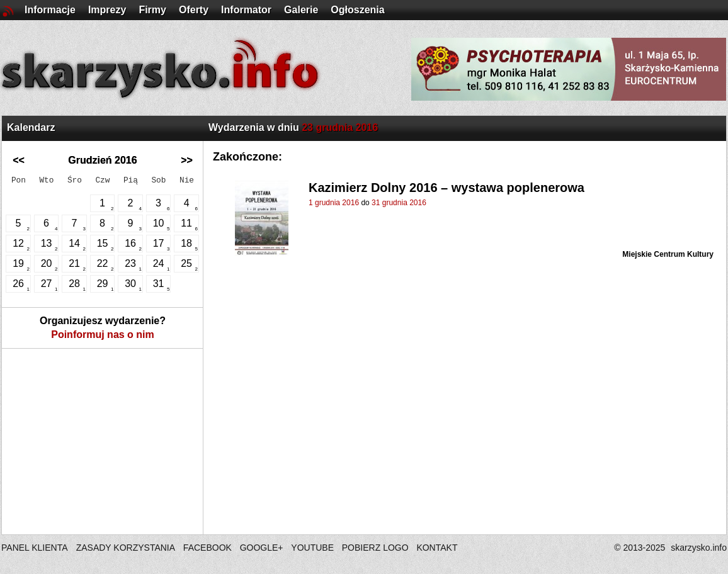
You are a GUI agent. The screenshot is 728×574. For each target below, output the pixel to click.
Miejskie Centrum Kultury (668, 254)
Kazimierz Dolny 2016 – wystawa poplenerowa (446, 188)
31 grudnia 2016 (399, 203)
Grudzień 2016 (102, 160)
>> (187, 160)
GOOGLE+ (262, 548)
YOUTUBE (312, 548)
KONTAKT (437, 548)
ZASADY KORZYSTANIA (126, 548)
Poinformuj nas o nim (103, 335)
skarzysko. (699, 548)
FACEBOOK (208, 548)
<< (19, 160)
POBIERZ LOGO (375, 548)
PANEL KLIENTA (36, 548)
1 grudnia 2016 (334, 203)
